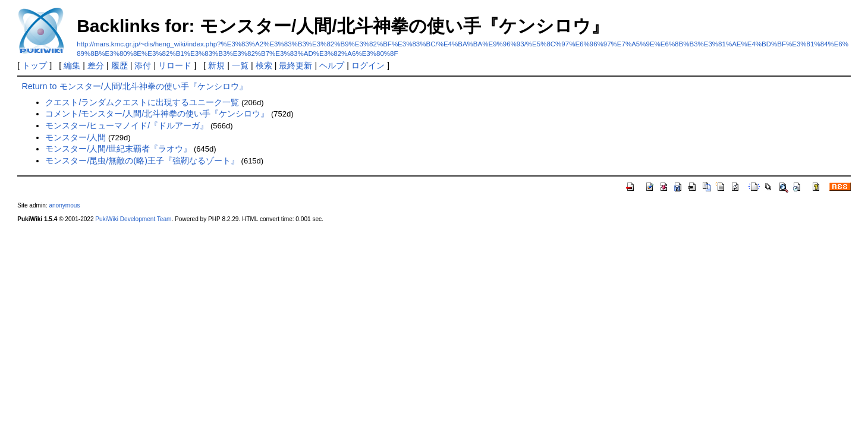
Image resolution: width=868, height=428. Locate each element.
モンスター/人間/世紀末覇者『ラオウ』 (118, 149)
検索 (264, 65)
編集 (72, 65)
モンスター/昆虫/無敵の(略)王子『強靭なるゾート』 (142, 160)
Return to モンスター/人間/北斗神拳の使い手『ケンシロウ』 (134, 86)
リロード (175, 65)
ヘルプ (332, 65)
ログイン (368, 65)
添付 (143, 65)
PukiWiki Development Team (133, 219)
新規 (216, 65)
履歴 (119, 65)
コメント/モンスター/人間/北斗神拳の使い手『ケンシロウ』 (157, 114)
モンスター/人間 (76, 137)
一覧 (240, 65)
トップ (34, 65)
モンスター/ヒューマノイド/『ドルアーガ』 (127, 125)
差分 (96, 65)
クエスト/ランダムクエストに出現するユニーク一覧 (142, 102)
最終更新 (295, 65)
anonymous (64, 205)
